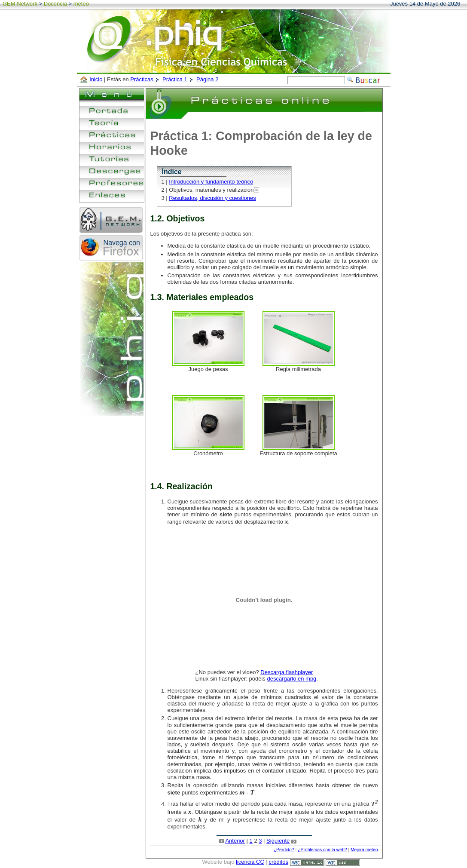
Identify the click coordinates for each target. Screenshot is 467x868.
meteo (81, 4)
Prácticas (142, 79)
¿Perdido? (284, 850)
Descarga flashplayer (287, 672)
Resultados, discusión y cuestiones (212, 198)
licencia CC (250, 862)
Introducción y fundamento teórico (211, 182)
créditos (278, 862)
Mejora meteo (364, 850)
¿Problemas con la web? (322, 850)
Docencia (55, 4)
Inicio (96, 79)
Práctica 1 (175, 79)
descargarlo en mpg (291, 679)
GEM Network (20, 4)
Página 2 (207, 79)
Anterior (235, 841)
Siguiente (278, 841)
